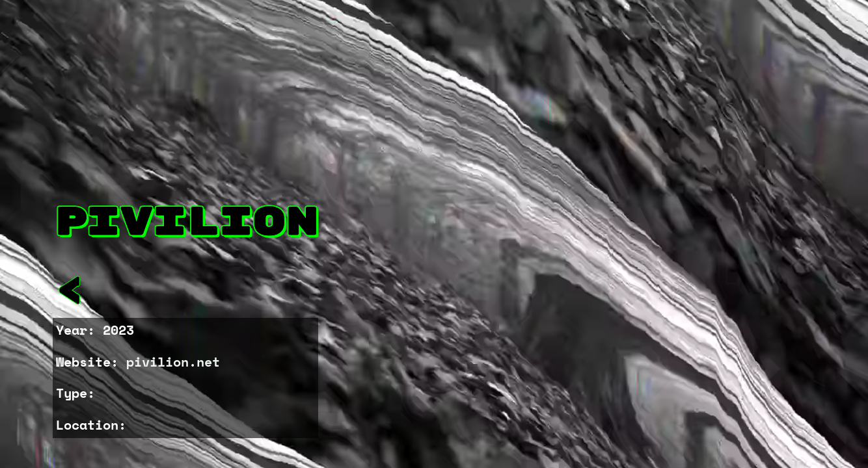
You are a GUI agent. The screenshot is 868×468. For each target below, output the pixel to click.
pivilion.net (173, 362)
